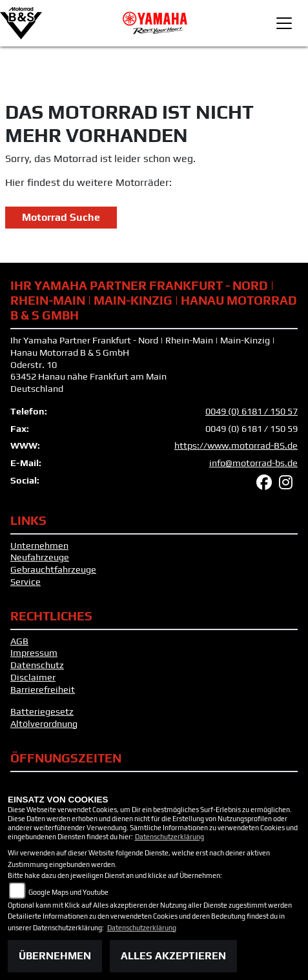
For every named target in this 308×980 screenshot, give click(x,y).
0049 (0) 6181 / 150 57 (252, 411)
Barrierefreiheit (43, 689)
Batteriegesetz (42, 711)
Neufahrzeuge (40, 557)
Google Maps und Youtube (68, 892)
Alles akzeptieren (173, 956)
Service (26, 582)
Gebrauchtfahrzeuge (53, 569)
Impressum (34, 653)
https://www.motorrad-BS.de (236, 445)
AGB (19, 641)
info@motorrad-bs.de (253, 463)
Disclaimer (33, 677)
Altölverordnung (44, 724)
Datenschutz (37, 665)
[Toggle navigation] (284, 23)
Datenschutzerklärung (169, 837)
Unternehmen (39, 546)
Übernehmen (55, 956)
